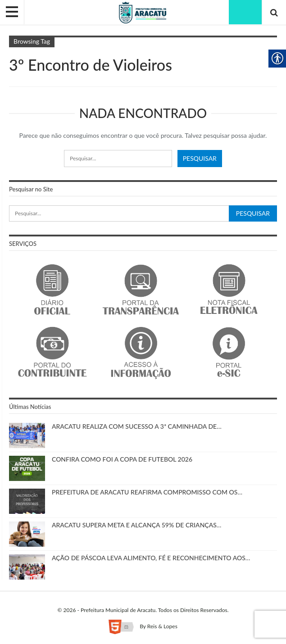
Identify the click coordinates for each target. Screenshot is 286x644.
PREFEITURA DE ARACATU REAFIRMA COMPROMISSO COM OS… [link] (147, 492)
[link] (143, 12)
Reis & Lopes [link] (162, 626)
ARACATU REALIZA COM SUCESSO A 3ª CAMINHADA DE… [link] (137, 426)
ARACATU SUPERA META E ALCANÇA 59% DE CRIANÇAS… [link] (136, 525)
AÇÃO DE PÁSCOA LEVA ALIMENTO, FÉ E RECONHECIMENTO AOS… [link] (151, 558)
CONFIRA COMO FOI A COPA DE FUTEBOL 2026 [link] (122, 459)
